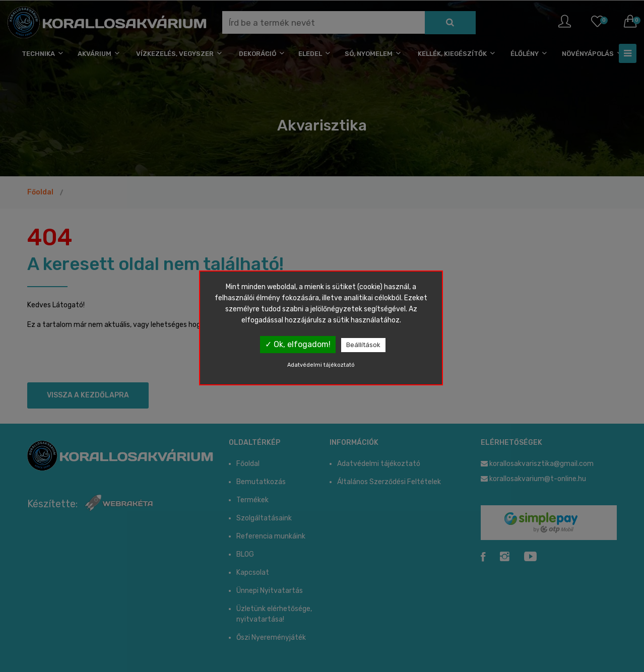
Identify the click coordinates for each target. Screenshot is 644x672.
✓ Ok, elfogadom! (298, 344)
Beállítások (363, 345)
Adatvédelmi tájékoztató (321, 365)
